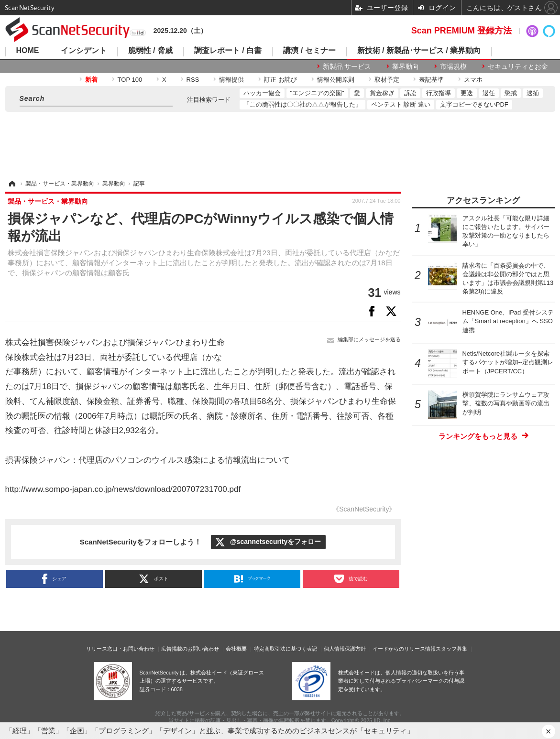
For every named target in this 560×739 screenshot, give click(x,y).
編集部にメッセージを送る (369, 339)
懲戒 (511, 93)
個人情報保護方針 (345, 649)
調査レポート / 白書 (228, 51)
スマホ (473, 80)
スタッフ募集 (451, 649)
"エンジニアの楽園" (317, 93)
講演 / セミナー (309, 51)
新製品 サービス (347, 66)
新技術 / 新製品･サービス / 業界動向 (419, 51)
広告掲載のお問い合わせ (190, 649)
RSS (193, 80)
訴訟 (410, 93)
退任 (489, 93)
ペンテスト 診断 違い (401, 104)
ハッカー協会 (262, 93)
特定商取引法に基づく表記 (285, 649)
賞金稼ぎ (382, 93)
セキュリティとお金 (518, 66)
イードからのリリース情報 (404, 649)
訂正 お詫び (280, 80)
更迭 (467, 93)
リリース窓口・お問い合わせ (120, 649)
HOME (28, 51)
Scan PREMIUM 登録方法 (461, 31)
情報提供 (231, 80)
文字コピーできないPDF (474, 104)
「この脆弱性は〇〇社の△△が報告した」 (302, 104)
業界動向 (406, 66)
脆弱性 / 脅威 (150, 51)
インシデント (84, 51)
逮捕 (533, 93)
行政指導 (439, 93)
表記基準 (431, 80)
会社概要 (236, 649)
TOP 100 (130, 80)
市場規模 (453, 66)
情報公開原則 (336, 80)
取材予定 (387, 80)
